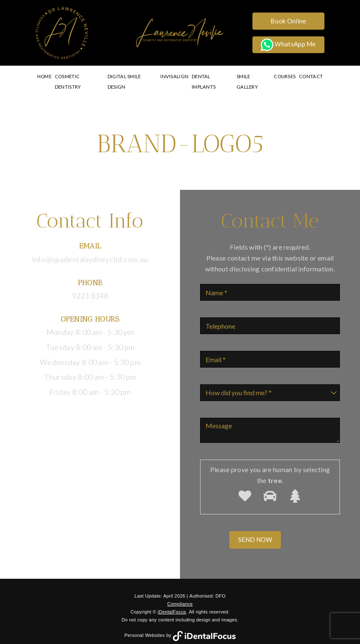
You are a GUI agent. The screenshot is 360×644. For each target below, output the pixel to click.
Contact (310, 76)
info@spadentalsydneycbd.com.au (90, 249)
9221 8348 (90, 285)
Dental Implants (213, 76)
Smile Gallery (254, 76)
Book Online (288, 21)
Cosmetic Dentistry (81, 76)
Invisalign (176, 76)
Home (45, 76)
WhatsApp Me (288, 45)
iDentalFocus (172, 601)
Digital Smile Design (135, 76)
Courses (285, 76)
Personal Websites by (180, 625)
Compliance (180, 593)
